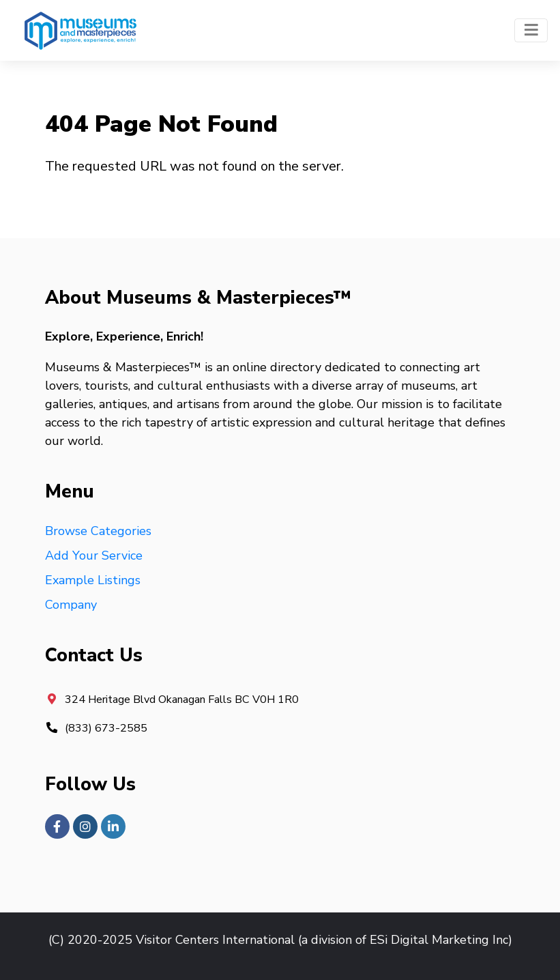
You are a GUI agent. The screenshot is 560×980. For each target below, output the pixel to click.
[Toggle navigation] (531, 30)
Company (71, 605)
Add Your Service (94, 556)
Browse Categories (98, 531)
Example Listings (93, 580)
